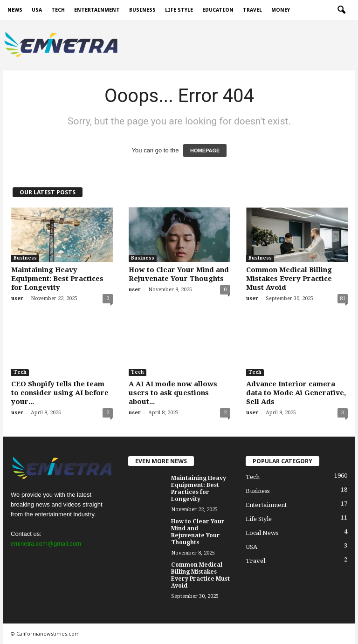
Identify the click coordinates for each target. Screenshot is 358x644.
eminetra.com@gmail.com (46, 544)
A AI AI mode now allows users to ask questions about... (173, 393)
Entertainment (97, 10)
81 (343, 298)
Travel (252, 10)
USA (37, 10)
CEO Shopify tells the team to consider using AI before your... (60, 393)
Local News (262, 533)
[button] (341, 10)
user (17, 298)
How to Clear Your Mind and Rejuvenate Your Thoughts (179, 274)
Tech (58, 10)
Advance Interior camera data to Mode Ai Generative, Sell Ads (296, 393)
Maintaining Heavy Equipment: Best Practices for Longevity (57, 279)
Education (218, 10)
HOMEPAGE (205, 151)
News (15, 10)
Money (281, 10)
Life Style (179, 10)
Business (142, 10)
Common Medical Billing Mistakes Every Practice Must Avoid (289, 279)
